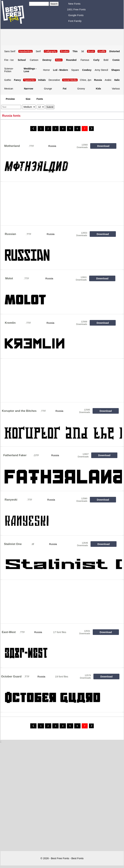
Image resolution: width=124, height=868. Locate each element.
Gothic (8, 80)
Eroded (65, 51)
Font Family (75, 21)
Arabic (108, 80)
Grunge (48, 89)
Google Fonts (76, 15)
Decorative (54, 80)
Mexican (9, 89)
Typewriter (29, 80)
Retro (59, 60)
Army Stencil (101, 70)
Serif (38, 51)
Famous (85, 60)
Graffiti (102, 51)
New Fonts (74, 4)
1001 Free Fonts (76, 9)
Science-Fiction (9, 70)
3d (83, 51)
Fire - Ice (9, 60)
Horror (46, 70)
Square (75, 70)
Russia (52, 146)
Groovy (81, 89)
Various (116, 89)
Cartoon (34, 60)
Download (103, 146)
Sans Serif (10, 51)
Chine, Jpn (86, 80)
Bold (106, 60)
